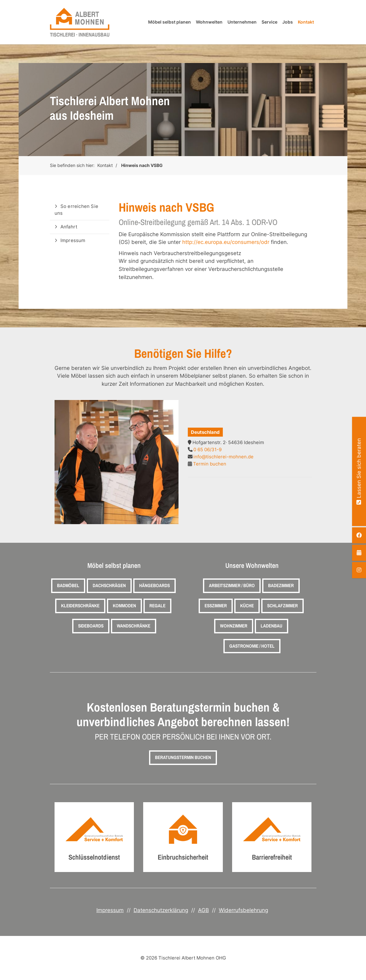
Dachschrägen (109, 585)
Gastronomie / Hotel (252, 646)
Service (269, 22)
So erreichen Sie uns (76, 210)
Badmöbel (68, 585)
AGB (203, 910)
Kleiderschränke (80, 606)
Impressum (73, 240)
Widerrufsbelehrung (243, 910)
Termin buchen (210, 464)
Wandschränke (134, 626)
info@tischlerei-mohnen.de (223, 457)
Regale (157, 606)
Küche (247, 606)
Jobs (288, 22)
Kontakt (306, 22)
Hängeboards (154, 585)
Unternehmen (242, 22)
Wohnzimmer (234, 626)
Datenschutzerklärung (161, 910)
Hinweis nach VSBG (142, 165)
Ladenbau (271, 626)
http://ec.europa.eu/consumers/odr (226, 242)
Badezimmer (281, 585)
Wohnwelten (209, 22)
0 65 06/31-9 (207, 450)
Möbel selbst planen (170, 22)
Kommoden (124, 606)
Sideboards (91, 626)
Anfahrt (69, 227)
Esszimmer (216, 606)
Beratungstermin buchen (183, 757)
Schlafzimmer (282, 606)
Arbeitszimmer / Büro (232, 585)
